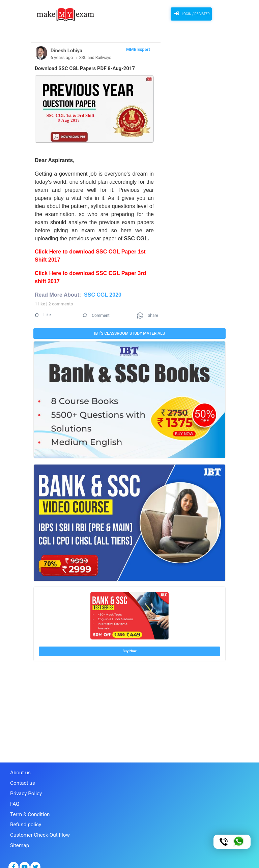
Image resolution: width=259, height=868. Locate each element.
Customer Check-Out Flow (35, 826)
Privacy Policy (24, 789)
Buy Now (129, 649)
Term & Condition (27, 807)
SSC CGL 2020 (103, 295)
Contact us (21, 780)
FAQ (14, 798)
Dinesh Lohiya (66, 51)
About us (19, 770)
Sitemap (18, 835)
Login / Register (190, 13)
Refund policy (23, 817)
